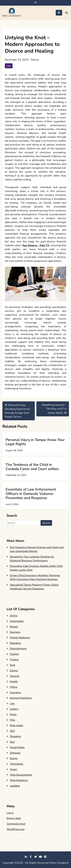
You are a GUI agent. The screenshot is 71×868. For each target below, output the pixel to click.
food (12, 665)
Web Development (21, 775)
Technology (17, 764)
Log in (10, 813)
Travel (13, 769)
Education (15, 643)
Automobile (17, 621)
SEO (12, 731)
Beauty (14, 627)
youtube (40, 857)
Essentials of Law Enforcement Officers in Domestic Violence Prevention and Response (31, 494)
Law (9, 66)
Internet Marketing (21, 698)
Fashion (14, 654)
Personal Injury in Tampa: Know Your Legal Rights (35, 442)
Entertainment (18, 649)
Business (15, 632)
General (14, 676)
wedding (15, 786)
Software (15, 753)
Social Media (17, 747)
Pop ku (35, 60)
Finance (14, 660)
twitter (36, 857)
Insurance (15, 692)
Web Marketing (19, 780)
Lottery (14, 709)
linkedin (26, 857)
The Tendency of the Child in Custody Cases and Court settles (32, 467)
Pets (12, 720)
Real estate (17, 725)
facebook (31, 857)
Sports (14, 758)
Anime (14, 616)
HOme (14, 687)
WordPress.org (15, 829)
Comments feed (16, 824)
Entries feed (14, 818)
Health (14, 682)
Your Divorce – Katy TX (36, 245)
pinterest (45, 857)
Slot (12, 742)
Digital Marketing (20, 638)
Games (14, 671)
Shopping (15, 736)
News (13, 714)
